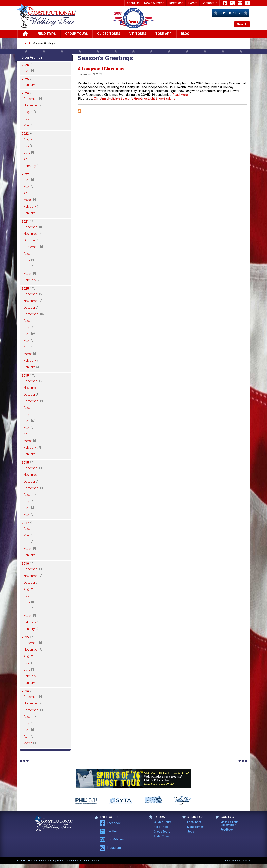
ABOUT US (193, 817)
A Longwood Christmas (101, 69)
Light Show (156, 99)
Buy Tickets (230, 13)
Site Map (245, 861)
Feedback (227, 830)
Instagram (110, 848)
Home (23, 43)
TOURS (157, 817)
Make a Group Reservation (229, 823)
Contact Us (209, 3)
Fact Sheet (194, 822)
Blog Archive (32, 57)
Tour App (164, 34)
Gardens (169, 99)
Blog (185, 34)
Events (193, 3)
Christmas (101, 99)
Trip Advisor (112, 839)
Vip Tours (138, 34)
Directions (176, 3)
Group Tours (77, 34)
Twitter (108, 831)
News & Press (154, 3)
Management (196, 827)
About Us (133, 3)
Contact (226, 817)
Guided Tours (109, 34)
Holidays (114, 99)
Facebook (110, 823)
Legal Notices (233, 861)
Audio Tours (162, 836)
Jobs (191, 832)
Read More (180, 95)
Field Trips (47, 34)
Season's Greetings (134, 99)
